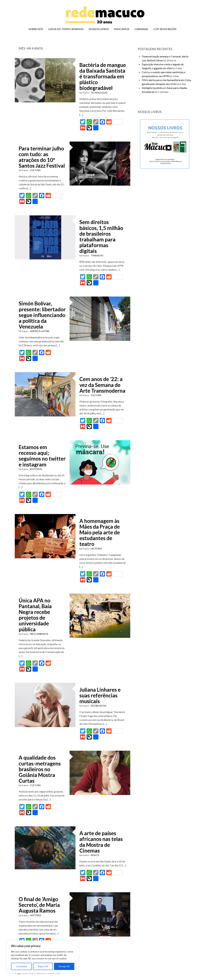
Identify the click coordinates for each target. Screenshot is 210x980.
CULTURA (35, 170)
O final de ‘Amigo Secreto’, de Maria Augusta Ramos (39, 905)
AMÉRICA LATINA (40, 331)
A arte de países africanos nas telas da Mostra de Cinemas (101, 842)
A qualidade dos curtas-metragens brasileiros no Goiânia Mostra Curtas (40, 769)
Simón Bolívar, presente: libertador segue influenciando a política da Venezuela (42, 315)
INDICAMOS (122, 29)
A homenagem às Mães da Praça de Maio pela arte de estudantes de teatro (100, 532)
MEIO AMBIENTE (39, 634)
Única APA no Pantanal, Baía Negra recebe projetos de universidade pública (35, 615)
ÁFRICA (95, 855)
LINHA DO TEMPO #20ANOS (66, 29)
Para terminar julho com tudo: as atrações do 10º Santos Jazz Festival (42, 157)
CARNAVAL (141, 29)
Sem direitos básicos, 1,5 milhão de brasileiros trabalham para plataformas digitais (101, 236)
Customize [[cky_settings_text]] (21, 966)
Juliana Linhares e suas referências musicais (100, 695)
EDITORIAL (36, 469)
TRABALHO (97, 255)
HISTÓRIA (96, 549)
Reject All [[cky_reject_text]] (43, 966)
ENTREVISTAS (99, 706)
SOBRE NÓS (36, 29)
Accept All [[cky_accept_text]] (64, 966)
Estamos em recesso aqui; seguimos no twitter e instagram (42, 456)
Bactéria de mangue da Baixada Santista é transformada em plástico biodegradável (103, 76)
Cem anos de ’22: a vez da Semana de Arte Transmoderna (102, 385)
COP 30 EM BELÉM (165, 29)
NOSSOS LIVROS (99, 29)
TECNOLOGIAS (99, 93)
